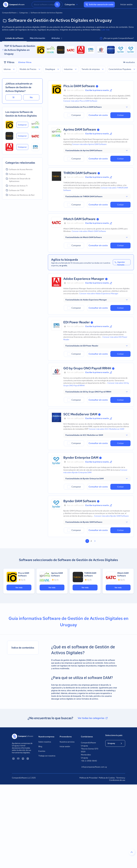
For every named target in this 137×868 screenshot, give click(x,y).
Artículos (57, 38)
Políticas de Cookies (107, 778)
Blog (40, 746)
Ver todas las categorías (93, 718)
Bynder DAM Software (80, 501)
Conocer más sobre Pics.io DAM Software (80, 101)
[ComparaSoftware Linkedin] (13, 759)
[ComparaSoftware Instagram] (28, 759)
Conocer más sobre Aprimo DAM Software (89, 144)
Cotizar (120, 115)
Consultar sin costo (98, 115)
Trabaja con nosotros (47, 756)
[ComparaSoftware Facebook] (23, 759)
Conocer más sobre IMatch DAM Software (89, 231)
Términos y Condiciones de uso (117, 779)
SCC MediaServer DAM (80, 414)
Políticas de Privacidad (88, 778)
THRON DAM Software (80, 173)
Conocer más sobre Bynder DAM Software (111, 516)
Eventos (42, 751)
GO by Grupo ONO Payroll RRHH (87, 368)
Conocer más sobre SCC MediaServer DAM (106, 429)
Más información (37, 38)
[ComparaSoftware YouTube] (18, 759)
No (31, 97)
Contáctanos (87, 737)
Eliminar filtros (25, 62)
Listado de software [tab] (14, 38)
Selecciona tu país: (114, 735)
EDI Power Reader (77, 322)
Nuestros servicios (67, 742)
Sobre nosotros (45, 742)
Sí (13, 97)
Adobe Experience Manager (84, 279)
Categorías (72, 5)
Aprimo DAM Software (80, 129)
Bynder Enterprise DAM (81, 458)
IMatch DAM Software (79, 219)
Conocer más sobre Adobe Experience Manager (99, 293)
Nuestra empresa (46, 737)
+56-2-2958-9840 (89, 761)
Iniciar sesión (126, 4)
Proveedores (66, 737)
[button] (97, 107)
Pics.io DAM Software (79, 86)
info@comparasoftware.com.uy (91, 767)
